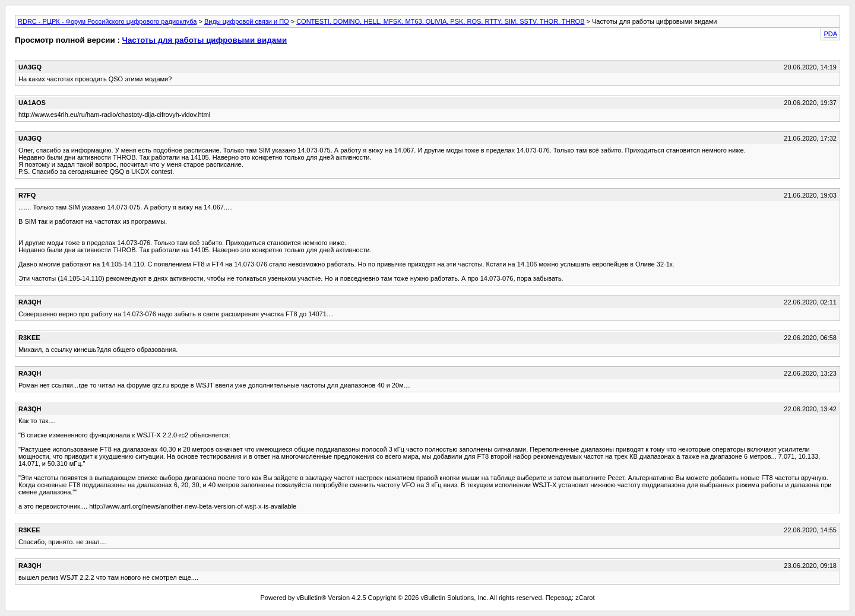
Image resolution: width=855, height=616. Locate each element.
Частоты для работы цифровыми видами (205, 40)
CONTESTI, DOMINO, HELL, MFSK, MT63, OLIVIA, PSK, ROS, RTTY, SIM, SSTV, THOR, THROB (440, 21)
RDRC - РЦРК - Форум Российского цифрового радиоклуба (107, 21)
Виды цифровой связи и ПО (247, 21)
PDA (830, 34)
